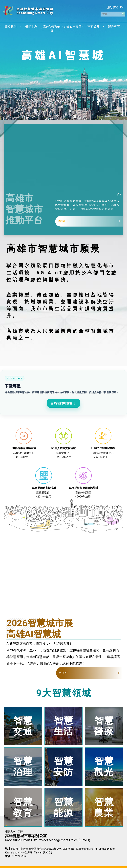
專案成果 (93, 27)
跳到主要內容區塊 (2, 2)
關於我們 (11, 27)
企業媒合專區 (73, 27)
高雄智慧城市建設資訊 (28, 10)
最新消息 (31, 27)
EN (122, 8)
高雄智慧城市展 (52, 29)
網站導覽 (113, 8)
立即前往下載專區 (63, 403)
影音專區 (114, 27)
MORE (62, 221)
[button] (123, 14)
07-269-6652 (19, 856)
